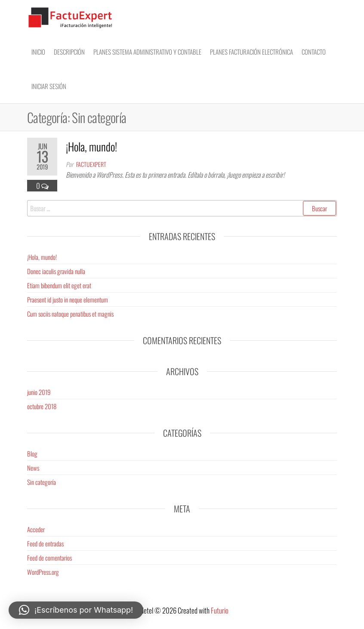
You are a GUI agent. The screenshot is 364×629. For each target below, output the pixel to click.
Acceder (36, 529)
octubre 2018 (42, 406)
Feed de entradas (45, 543)
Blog (32, 453)
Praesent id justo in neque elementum (68, 299)
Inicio (38, 52)
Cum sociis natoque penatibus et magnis (70, 314)
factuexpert (91, 164)
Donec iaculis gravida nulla (56, 271)
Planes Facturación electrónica (251, 52)
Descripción (69, 52)
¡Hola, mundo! (91, 146)
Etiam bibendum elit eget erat (59, 285)
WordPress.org (43, 572)
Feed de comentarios (49, 558)
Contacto (314, 52)
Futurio (220, 610)
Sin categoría (42, 482)
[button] (76, 610)
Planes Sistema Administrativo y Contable (147, 52)
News (33, 468)
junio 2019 (39, 392)
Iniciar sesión (49, 86)
